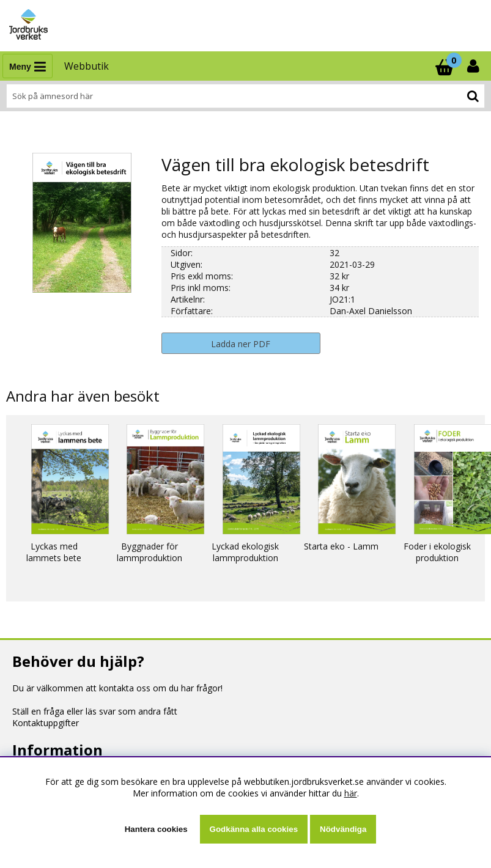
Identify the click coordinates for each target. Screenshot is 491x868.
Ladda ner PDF (241, 344)
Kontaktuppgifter (46, 723)
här (351, 793)
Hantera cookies (156, 829)
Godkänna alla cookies (254, 829)
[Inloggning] (474, 66)
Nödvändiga (343, 829)
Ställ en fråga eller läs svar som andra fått (95, 711)
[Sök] (245, 96)
